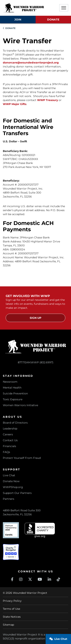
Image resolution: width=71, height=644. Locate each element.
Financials (9, 446)
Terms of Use (11, 609)
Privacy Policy (12, 601)
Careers (8, 434)
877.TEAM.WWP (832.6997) (36, 362)
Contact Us (10, 440)
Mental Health (12, 388)
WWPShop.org (13, 487)
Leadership (10, 429)
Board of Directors (15, 423)
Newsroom (10, 382)
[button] (64, 8)
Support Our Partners (17, 493)
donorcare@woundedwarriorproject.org (31, 63)
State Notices (12, 617)
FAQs (6, 452)
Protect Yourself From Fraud (22, 458)
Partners (9, 499)
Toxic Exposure (13, 399)
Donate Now (11, 481)
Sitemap (8, 625)
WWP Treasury (48, 100)
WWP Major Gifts (15, 104)
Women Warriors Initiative (20, 405)
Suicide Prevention (15, 393)
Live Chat (9, 475)
